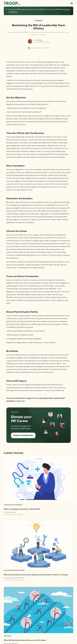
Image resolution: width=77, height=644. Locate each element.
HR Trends (38, 21)
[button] (72, 3)
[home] (12, 3)
